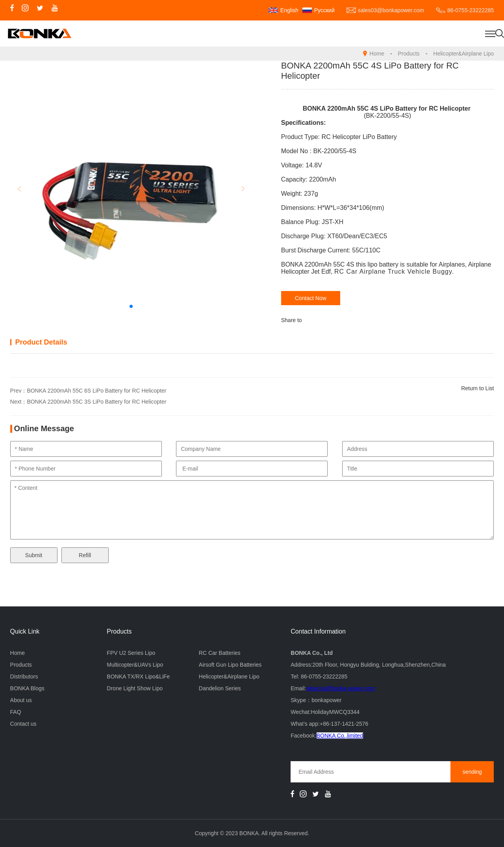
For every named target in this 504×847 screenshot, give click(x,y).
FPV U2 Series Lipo (131, 653)
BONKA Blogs (27, 688)
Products (409, 54)
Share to (292, 320)
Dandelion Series (220, 688)
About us (21, 700)
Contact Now (311, 298)
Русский (324, 10)
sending (472, 772)
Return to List (477, 388)
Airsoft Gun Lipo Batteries (230, 665)
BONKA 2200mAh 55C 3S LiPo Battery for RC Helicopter (96, 402)
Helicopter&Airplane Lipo (463, 54)
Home (377, 54)
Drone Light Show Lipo (135, 688)
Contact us (23, 724)
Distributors (24, 676)
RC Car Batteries (220, 653)
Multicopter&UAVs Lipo (135, 665)
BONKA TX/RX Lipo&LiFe (138, 676)
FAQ (16, 712)
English (289, 10)
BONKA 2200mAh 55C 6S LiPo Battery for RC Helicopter (96, 391)
